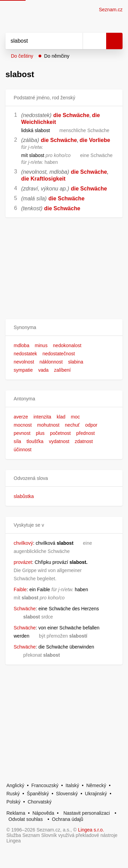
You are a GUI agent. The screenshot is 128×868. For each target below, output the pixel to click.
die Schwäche (71, 115)
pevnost (22, 433)
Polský (13, 802)
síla (17, 441)
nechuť (72, 425)
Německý (96, 785)
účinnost (23, 450)
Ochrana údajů (68, 819)
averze (21, 417)
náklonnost (51, 362)
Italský (72, 785)
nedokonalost (67, 345)
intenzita (42, 417)
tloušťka (35, 441)
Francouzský (45, 785)
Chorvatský (40, 802)
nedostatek (25, 354)
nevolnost (24, 362)
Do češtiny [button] (22, 56)
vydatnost (59, 441)
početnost (61, 433)
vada (43, 370)
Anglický (15, 785)
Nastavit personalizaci (87, 813)
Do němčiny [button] (57, 56)
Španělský (38, 794)
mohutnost (48, 425)
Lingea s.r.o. (91, 830)
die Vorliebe (95, 140)
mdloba (22, 345)
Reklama (16, 813)
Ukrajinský (96, 794)
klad (61, 417)
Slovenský (67, 794)
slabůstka (24, 496)
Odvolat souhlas (26, 819)
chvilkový (23, 543)
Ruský (13, 794)
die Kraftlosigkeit (43, 179)
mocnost (23, 425)
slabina (75, 362)
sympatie (23, 370)
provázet (23, 562)
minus (41, 345)
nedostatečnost (59, 354)
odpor (91, 425)
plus (40, 433)
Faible (20, 589)
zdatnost (84, 441)
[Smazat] (75, 41)
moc (75, 417)
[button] (64, 328)
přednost (85, 433)
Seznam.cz (111, 10)
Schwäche (25, 609)
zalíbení (62, 370)
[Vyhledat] (37, 41)
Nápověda (43, 813)
